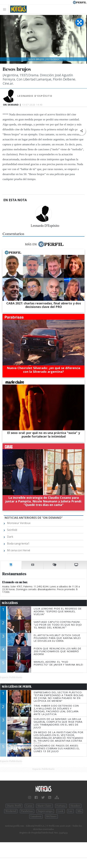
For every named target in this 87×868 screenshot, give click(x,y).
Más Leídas (10, 603)
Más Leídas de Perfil (17, 687)
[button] (81, 131)
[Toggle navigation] (5, 9)
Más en (44, 244)
